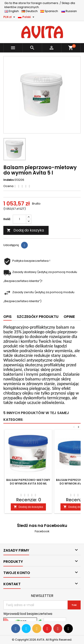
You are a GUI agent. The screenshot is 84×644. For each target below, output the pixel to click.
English (13, 11)
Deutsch (31, 11)
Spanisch (51, 11)
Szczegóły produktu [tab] (38, 317)
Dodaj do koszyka (25, 230)
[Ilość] (19, 219)
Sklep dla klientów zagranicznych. (40, 5)
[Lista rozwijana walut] (10, 17)
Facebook (42, 531)
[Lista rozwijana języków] (27, 17)
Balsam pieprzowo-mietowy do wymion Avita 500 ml (28, 482)
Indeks (9, 180)
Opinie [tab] (69, 317)
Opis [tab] (8, 317)
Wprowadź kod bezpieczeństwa (28, 614)
